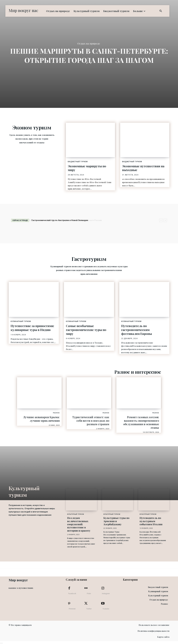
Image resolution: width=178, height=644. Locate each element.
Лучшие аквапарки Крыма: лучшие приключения (41, 419)
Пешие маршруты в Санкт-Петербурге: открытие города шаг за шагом (89, 55)
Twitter (89, 609)
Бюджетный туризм (78, 162)
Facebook (72, 594)
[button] (161, 11)
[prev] (161, 220)
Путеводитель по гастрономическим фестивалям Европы (137, 330)
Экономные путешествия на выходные (143, 168)
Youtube (106, 609)
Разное (56, 413)
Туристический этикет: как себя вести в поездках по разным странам (91, 421)
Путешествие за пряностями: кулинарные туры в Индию (32, 328)
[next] (165, 220)
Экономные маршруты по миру (87, 168)
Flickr (89, 594)
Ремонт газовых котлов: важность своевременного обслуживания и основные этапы (141, 422)
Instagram (106, 594)
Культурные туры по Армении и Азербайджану (116, 521)
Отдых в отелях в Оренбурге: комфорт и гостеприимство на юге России (68, 220)
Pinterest (72, 609)
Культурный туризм (76, 514)
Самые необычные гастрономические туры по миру (86, 330)
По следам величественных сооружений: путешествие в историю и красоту (79, 524)
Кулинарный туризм (21, 321)
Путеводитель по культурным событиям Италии (151, 521)
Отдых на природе (89, 44)
